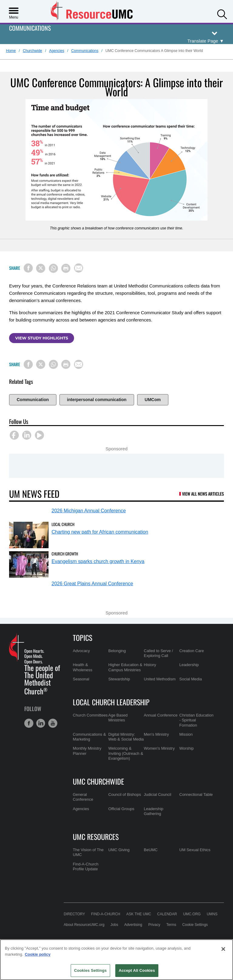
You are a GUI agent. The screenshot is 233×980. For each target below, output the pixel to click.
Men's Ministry (156, 734)
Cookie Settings (195, 925)
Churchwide (32, 51)
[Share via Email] (79, 268)
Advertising (133, 925)
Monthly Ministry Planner (87, 751)
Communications (30, 28)
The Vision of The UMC (88, 852)
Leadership (189, 665)
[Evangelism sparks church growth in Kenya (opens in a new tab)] (29, 564)
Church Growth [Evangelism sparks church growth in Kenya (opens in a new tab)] (65, 554)
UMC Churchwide (98, 781)
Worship (186, 748)
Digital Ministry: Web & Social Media (126, 737)
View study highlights (42, 338)
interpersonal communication (97, 400)
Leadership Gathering (154, 811)
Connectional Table (196, 794)
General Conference (83, 797)
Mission (186, 734)
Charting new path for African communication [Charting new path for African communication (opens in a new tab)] (100, 532)
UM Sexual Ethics (195, 850)
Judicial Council (157, 794)
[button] (222, 14)
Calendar (167, 914)
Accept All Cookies (137, 970)
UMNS (212, 914)
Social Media (191, 679)
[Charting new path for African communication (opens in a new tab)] (29, 535)
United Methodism (160, 679)
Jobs (114, 925)
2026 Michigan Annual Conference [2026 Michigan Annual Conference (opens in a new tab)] (89, 511)
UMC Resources (96, 837)
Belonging (117, 651)
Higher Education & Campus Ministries (125, 667)
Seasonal (81, 679)
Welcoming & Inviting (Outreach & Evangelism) (126, 753)
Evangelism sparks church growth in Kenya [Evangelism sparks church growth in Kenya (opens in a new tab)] (98, 561)
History (150, 665)
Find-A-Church (106, 914)
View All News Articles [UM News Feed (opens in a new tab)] (203, 494)
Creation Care (192, 651)
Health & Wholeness (83, 667)
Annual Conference (161, 715)
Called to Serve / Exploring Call (158, 653)
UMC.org (192, 914)
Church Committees (90, 715)
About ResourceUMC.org (84, 925)
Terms (171, 925)
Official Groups (121, 809)
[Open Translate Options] (206, 41)
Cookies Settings (90, 970)
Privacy (154, 925)
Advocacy (81, 651)
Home (11, 51)
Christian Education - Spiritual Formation (196, 720)
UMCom (153, 400)
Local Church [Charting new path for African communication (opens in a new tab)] (63, 524)
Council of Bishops (125, 794)
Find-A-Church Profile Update (86, 867)
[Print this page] (66, 268)
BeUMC (151, 850)
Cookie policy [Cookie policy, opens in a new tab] (38, 954)
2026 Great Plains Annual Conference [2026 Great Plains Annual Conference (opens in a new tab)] (92, 584)
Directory (74, 914)
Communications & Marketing (89, 737)
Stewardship (119, 679)
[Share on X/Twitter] (41, 268)
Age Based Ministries (118, 718)
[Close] (223, 949)
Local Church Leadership (111, 702)
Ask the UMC (139, 914)
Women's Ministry (159, 748)
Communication (33, 400)
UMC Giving (119, 850)
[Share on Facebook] (28, 268)
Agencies (57, 51)
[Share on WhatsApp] (53, 268)
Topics (83, 638)
